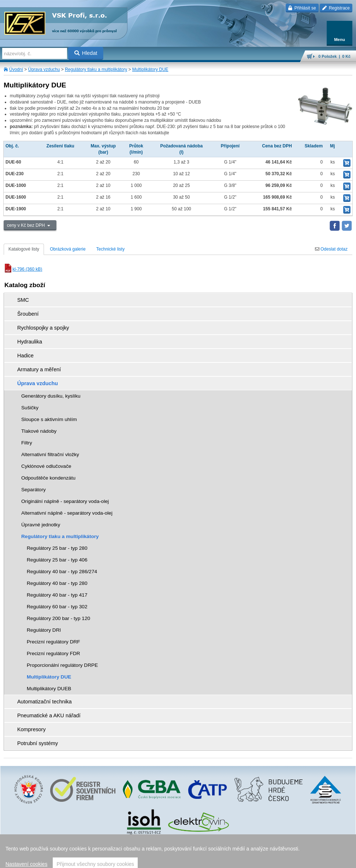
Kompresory (31, 729)
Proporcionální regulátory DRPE (62, 665)
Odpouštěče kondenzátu (48, 478)
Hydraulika (30, 342)
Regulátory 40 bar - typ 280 (57, 583)
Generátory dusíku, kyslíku (51, 396)
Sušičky (30, 408)
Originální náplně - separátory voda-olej (65, 501)
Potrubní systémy (38, 743)
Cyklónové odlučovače (46, 466)
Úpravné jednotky (41, 525)
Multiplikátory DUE (150, 69)
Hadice (25, 356)
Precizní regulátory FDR (53, 653)
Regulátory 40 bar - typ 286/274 (62, 572)
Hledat (86, 53)
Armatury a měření (39, 369)
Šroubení (28, 314)
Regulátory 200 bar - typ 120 (58, 618)
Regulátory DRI (44, 630)
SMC (23, 300)
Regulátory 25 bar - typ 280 (57, 548)
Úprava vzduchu (44, 69)
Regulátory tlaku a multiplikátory (96, 69)
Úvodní (16, 69)
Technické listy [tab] (110, 249)
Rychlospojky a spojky (43, 328)
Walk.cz (196, 848)
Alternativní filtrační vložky (50, 454)
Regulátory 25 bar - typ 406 (57, 560)
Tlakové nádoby (39, 431)
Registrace (336, 8)
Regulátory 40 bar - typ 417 (57, 595)
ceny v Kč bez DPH (27, 225)
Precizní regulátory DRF (53, 642)
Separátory (34, 490)
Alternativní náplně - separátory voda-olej (67, 513)
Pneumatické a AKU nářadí (49, 715)
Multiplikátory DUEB (49, 689)
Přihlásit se (302, 8)
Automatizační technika (44, 702)
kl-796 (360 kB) (23, 269)
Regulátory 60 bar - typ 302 (57, 607)
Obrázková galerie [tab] (68, 249)
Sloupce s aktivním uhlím (49, 419)
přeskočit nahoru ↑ (178, 859)
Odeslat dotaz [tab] (331, 249)
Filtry (27, 443)
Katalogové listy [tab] (24, 249)
